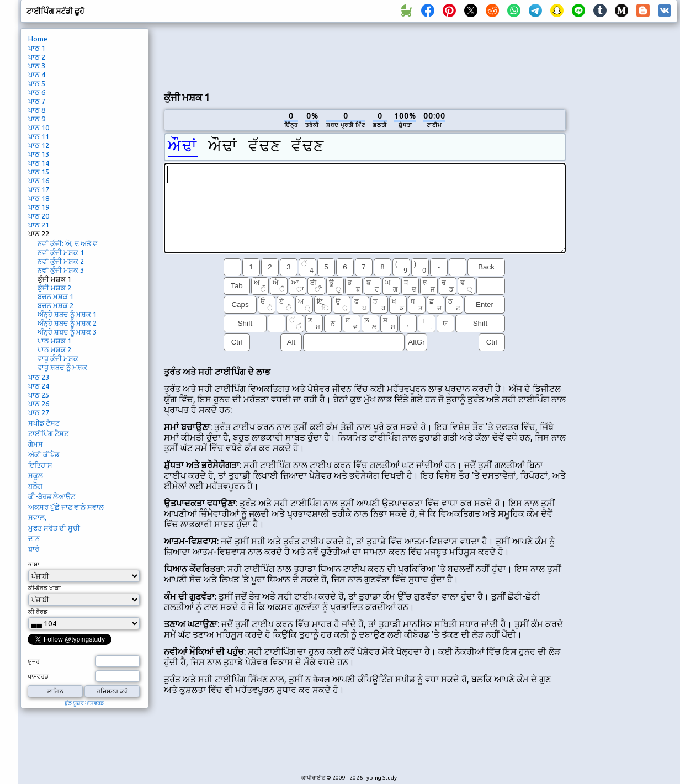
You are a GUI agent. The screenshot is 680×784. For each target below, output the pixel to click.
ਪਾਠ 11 (39, 136)
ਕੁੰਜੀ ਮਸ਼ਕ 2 (54, 288)
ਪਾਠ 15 (39, 172)
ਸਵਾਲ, (37, 517)
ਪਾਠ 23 (39, 377)
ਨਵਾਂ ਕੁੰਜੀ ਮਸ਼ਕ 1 (61, 252)
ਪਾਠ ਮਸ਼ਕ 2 (54, 349)
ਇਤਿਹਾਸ (40, 465)
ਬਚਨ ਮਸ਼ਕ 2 (55, 305)
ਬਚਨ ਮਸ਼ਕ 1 (55, 296)
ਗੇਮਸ (36, 444)
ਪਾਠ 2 (37, 57)
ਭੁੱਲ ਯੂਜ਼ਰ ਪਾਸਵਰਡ (84, 703)
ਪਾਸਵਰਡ (38, 676)
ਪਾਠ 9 (37, 119)
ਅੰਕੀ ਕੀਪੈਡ (44, 454)
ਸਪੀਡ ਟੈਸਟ (44, 423)
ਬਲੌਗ (35, 486)
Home (38, 39)
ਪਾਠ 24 (39, 386)
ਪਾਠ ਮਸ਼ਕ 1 (54, 341)
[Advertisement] (625, 213)
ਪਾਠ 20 (39, 216)
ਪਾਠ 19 (39, 207)
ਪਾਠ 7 (37, 101)
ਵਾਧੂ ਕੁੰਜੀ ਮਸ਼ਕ (58, 358)
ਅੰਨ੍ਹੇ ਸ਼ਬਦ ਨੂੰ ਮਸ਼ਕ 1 (67, 314)
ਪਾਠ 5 (37, 83)
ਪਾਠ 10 (39, 128)
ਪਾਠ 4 (37, 75)
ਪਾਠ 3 (37, 66)
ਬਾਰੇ (34, 549)
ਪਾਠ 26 (39, 404)
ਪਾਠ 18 (39, 198)
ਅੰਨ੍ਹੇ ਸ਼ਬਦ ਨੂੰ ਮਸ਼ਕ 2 (67, 323)
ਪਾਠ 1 (37, 48)
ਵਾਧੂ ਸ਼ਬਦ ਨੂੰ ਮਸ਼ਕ (62, 367)
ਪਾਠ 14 (39, 163)
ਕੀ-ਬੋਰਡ (38, 612)
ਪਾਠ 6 (37, 92)
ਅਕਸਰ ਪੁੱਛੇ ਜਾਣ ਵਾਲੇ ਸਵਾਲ (66, 507)
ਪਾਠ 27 (39, 412)
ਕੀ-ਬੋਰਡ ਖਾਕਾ (44, 588)
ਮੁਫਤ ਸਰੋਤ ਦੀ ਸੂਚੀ (54, 528)
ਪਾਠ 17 (39, 189)
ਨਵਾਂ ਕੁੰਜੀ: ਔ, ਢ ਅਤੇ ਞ (67, 243)
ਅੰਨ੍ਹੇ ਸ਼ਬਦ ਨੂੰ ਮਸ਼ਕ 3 (67, 332)
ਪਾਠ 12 (39, 145)
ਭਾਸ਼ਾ (34, 564)
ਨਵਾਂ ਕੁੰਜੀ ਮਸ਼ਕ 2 (61, 261)
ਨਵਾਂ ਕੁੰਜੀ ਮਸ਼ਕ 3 (61, 270)
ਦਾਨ (34, 538)
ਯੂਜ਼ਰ (34, 661)
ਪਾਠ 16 (39, 181)
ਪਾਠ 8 (37, 110)
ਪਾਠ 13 (39, 154)
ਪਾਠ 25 (39, 395)
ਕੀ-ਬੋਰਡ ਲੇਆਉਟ (52, 496)
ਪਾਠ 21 (39, 225)
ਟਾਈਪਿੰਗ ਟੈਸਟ (48, 433)
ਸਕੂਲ (36, 475)
